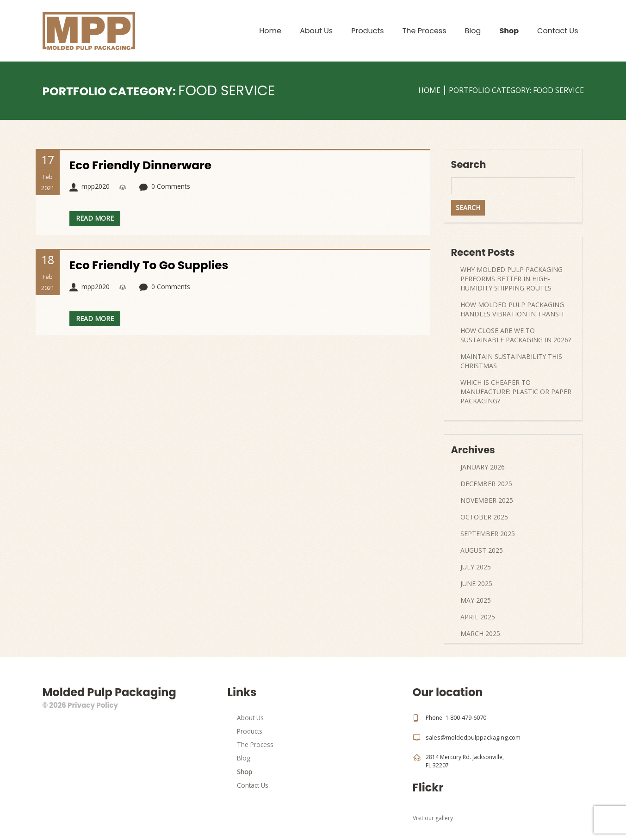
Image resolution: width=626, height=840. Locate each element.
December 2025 (486, 484)
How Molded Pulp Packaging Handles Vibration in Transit (513, 309)
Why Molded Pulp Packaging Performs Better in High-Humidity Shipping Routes (511, 279)
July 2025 (476, 567)
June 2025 (476, 584)
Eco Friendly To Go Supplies (153, 265)
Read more (95, 218)
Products (367, 31)
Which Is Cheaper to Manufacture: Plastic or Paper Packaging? (516, 392)
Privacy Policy (93, 705)
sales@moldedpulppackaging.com (471, 737)
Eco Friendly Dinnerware (144, 165)
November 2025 (487, 500)
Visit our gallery (433, 817)
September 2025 (488, 534)
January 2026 (483, 467)
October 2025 (484, 517)
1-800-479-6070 (466, 717)
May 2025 (476, 600)
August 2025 (482, 550)
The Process (425, 31)
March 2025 (480, 633)
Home (270, 31)
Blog (473, 31)
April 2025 (478, 617)
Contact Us (558, 31)
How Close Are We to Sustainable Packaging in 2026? (516, 335)
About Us (316, 31)
